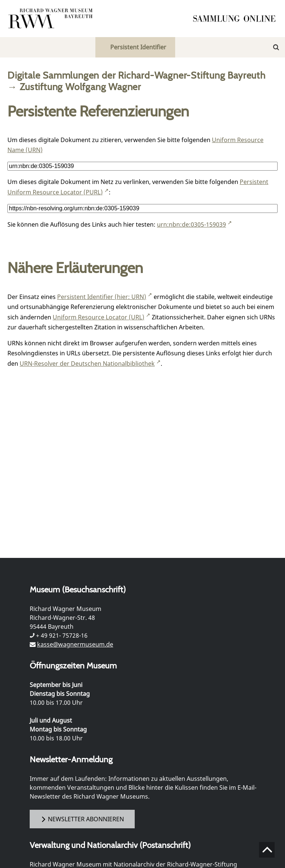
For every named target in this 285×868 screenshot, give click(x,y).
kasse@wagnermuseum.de (75, 644)
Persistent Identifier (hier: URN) (102, 297)
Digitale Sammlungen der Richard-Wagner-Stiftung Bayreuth (137, 75)
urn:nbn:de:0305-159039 (191, 224)
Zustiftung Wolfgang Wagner (80, 87)
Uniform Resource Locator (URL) (99, 317)
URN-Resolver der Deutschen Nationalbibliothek (87, 364)
